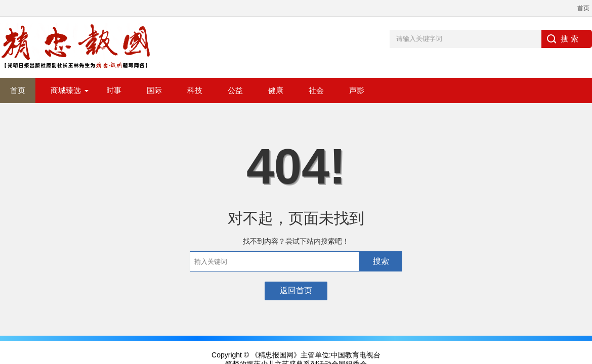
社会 (316, 90)
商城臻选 (66, 90)
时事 (114, 90)
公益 (235, 90)
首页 (583, 8)
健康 (276, 90)
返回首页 (296, 290)
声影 (357, 90)
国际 (154, 90)
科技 (195, 90)
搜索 (381, 261)
